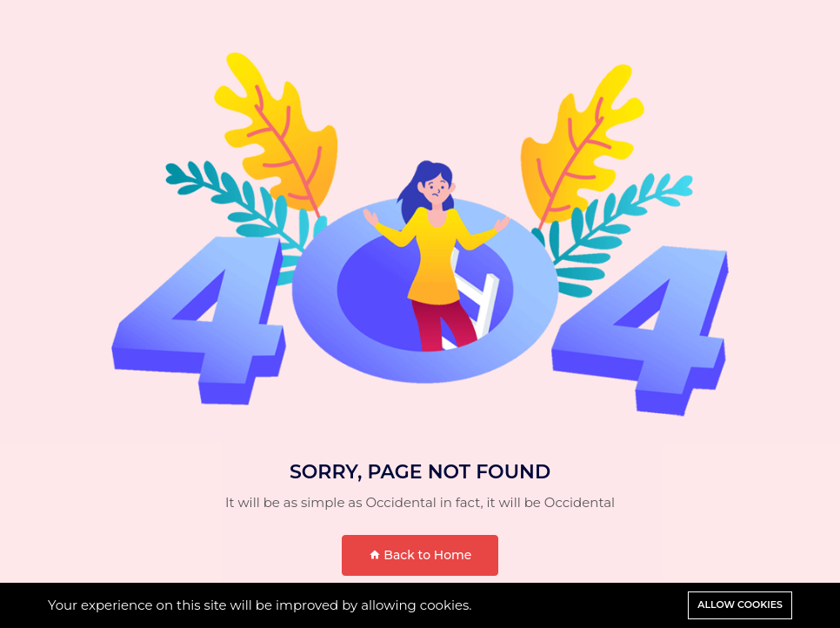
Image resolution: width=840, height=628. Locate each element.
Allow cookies (740, 605)
